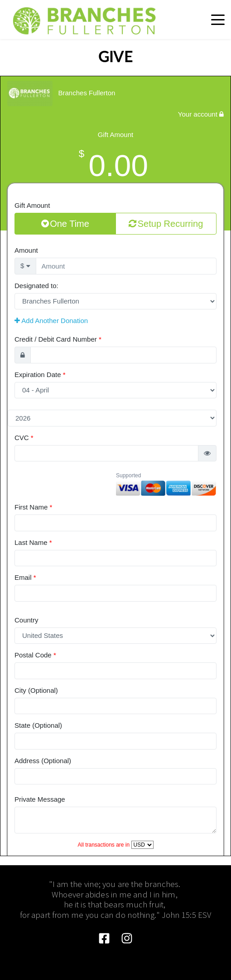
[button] (218, 20)
